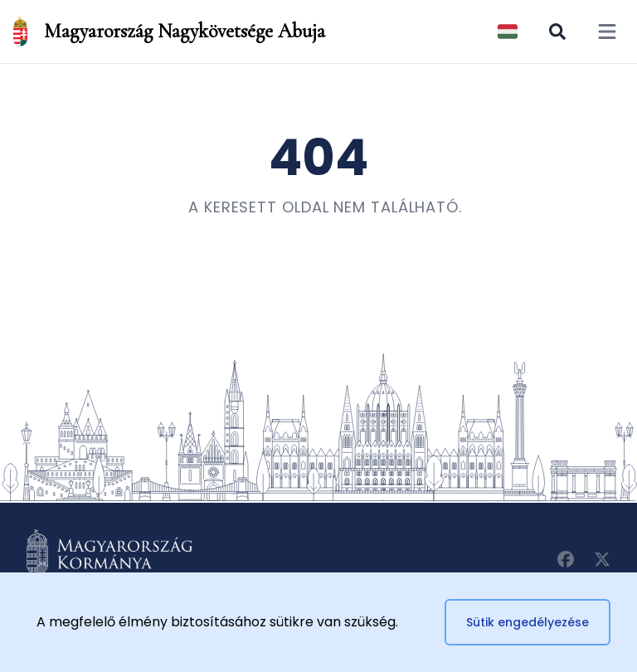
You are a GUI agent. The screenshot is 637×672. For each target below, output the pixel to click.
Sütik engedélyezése (528, 622)
